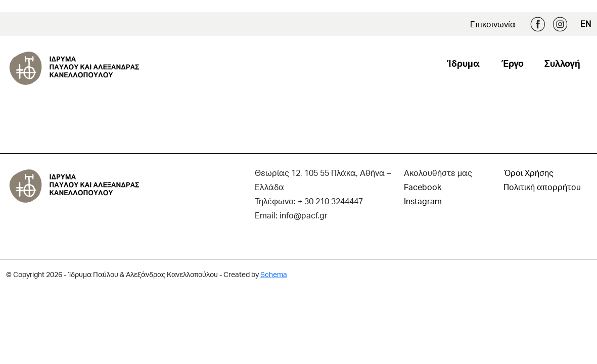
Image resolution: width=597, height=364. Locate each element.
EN (586, 24)
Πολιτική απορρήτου (542, 187)
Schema (274, 274)
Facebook (538, 24)
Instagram (560, 24)
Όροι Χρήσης (529, 173)
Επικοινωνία (493, 24)
